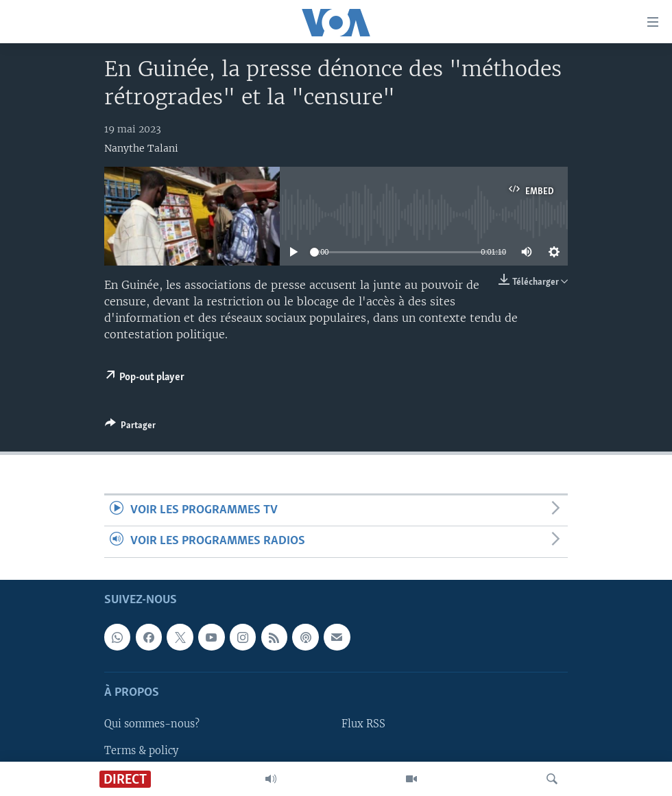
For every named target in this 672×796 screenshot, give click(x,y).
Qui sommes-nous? (152, 724)
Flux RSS (363, 724)
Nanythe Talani (141, 148)
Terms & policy (141, 750)
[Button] (130, 428)
